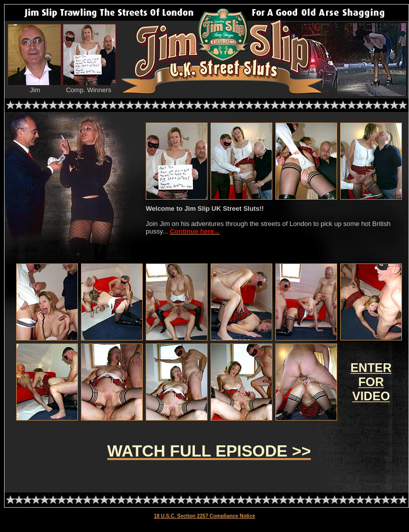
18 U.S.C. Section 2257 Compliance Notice (204, 516)
